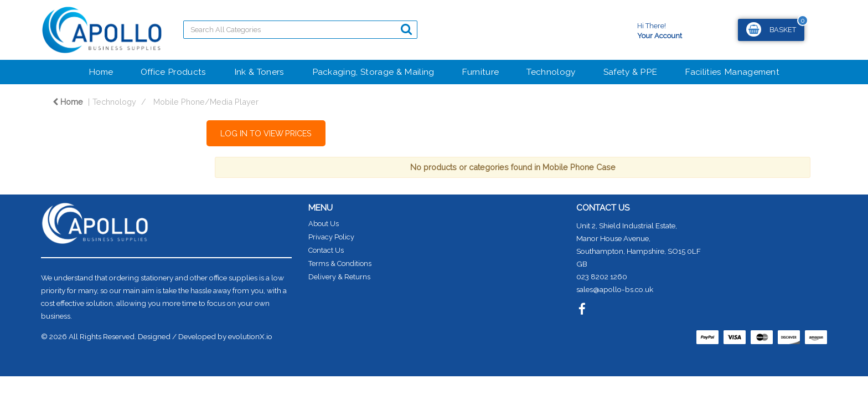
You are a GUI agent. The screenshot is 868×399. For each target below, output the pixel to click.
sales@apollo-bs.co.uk (615, 289)
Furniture (480, 72)
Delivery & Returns (339, 277)
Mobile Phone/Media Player (206, 102)
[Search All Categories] (300, 30)
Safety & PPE (631, 72)
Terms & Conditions (340, 264)
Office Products (174, 72)
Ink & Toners (259, 72)
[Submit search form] (406, 29)
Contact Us (326, 250)
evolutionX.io (250, 336)
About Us (324, 224)
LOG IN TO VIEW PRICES (266, 133)
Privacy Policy (331, 237)
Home (101, 72)
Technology (551, 72)
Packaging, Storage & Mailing (373, 72)
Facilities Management (732, 72)
